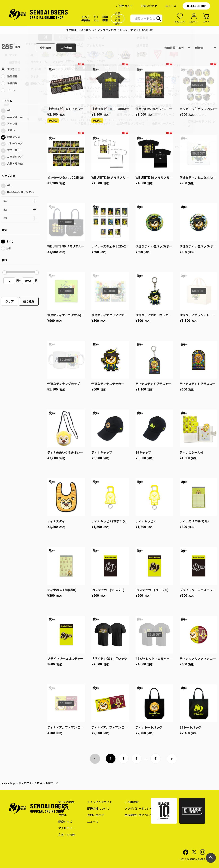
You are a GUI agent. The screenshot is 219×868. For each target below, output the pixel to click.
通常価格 (12, 76)
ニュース (171, 6)
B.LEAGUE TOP (196, 6)
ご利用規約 (132, 802)
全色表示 (46, 48)
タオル (11, 130)
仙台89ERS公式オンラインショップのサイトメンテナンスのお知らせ (109, 30)
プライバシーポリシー (139, 808)
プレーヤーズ (15, 143)
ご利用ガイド (124, 6)
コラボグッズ (15, 157)
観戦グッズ (14, 137)
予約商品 (12, 83)
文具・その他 (15, 163)
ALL (10, 110)
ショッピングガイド (100, 802)
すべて (11, 69)
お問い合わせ (149, 6)
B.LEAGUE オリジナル (20, 192)
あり (9, 248)
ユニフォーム (15, 117)
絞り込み (29, 301)
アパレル (12, 123)
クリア (10, 301)
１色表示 (66, 48)
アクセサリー (15, 150)
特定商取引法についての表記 (143, 815)
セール (11, 90)
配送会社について (98, 808)
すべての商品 (66, 802)
